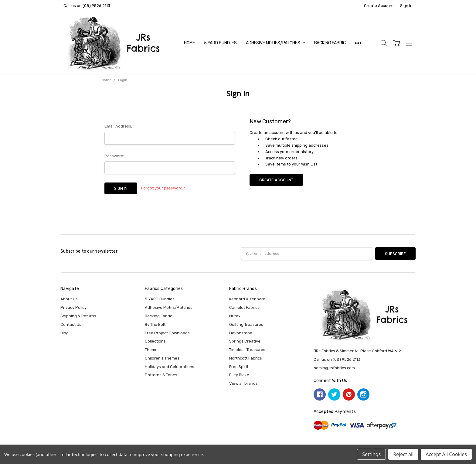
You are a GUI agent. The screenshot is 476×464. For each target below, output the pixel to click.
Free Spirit (239, 367)
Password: (114, 156)
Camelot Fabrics (244, 307)
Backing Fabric (330, 43)
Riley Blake (239, 375)
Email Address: (118, 126)
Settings (371, 454)
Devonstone (241, 333)
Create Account (379, 6)
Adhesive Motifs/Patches (275, 43)
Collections (155, 341)
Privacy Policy (73, 307)
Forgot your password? (163, 188)
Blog (65, 333)
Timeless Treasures (247, 350)
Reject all (403, 454)
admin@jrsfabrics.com (334, 368)
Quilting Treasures (246, 324)
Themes (152, 350)
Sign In (406, 6)
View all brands (243, 383)
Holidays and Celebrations (170, 367)
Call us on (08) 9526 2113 (87, 6)
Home (189, 43)
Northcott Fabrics (246, 358)
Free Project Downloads (167, 333)
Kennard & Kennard (247, 299)
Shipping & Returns (78, 316)
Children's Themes (162, 358)
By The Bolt (155, 324)
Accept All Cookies (446, 454)
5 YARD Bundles (220, 43)
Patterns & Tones (161, 375)
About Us (69, 299)
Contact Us (71, 324)
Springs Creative (245, 341)
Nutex (235, 316)
